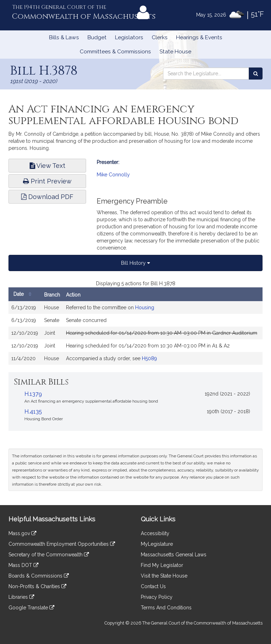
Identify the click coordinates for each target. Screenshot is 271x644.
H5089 (149, 358)
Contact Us (153, 586)
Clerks (160, 37)
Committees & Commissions (115, 52)
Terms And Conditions (166, 608)
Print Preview (47, 181)
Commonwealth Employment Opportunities (62, 544)
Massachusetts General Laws (174, 555)
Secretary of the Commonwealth (49, 555)
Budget (97, 37)
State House (175, 52)
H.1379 (33, 394)
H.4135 (33, 412)
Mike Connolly (113, 175)
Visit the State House (164, 576)
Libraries (21, 597)
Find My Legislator (162, 565)
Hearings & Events (199, 37)
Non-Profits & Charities (37, 586)
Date (24, 294)
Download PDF (47, 197)
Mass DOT (23, 565)
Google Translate (31, 608)
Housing (145, 308)
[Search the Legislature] (256, 74)
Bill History (135, 263)
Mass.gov (22, 533)
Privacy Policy (157, 597)
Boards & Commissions (39, 576)
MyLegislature (157, 544)
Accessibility (155, 533)
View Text (47, 166)
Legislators (129, 37)
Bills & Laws (64, 37)
